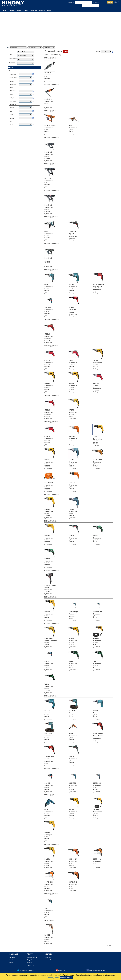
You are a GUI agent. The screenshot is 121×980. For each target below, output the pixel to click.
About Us (30, 963)
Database (11, 10)
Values (11, 963)
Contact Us (30, 966)
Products (12, 957)
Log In (110, 2)
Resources (33, 10)
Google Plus (61, 970)
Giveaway (42, 10)
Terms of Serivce (32, 957)
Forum (26, 10)
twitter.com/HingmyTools (25, 970)
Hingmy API (48, 957)
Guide (66, 52)
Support (29, 960)
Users (49, 10)
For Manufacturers (50, 960)
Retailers (12, 960)
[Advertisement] (60, 28)
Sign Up (117, 2)
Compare (49, 81)
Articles (19, 10)
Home (5, 10)
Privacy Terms (54, 978)
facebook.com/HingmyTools (96, 970)
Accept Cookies (66, 978)
